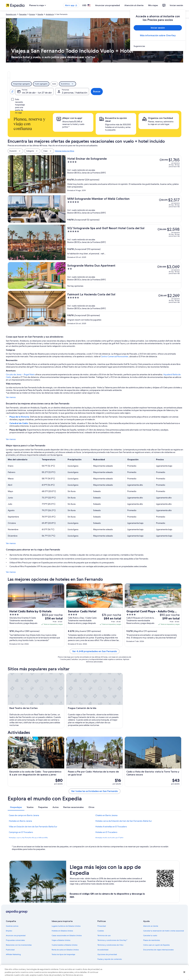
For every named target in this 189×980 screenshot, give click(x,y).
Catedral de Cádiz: (19, 423)
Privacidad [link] (102, 926)
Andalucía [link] (50, 14)
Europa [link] (32, 14)
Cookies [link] (101, 931)
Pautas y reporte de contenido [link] (110, 959)
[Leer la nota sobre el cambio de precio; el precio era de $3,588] (162, 267)
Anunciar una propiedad (107, 5)
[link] (158, 46)
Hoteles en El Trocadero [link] (106, 832)
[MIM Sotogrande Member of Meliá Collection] (123, 209)
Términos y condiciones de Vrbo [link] (110, 945)
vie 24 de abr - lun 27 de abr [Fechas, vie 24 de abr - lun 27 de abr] (105, 93)
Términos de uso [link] (104, 936)
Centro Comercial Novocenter (115, 356)
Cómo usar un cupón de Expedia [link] (156, 945)
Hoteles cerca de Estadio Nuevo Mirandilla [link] (28, 838)
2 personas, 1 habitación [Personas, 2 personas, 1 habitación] (146, 93)
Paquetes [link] (23, 14)
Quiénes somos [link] (12, 926)
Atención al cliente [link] (151, 926)
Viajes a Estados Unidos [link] (61, 940)
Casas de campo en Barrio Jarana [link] (24, 815)
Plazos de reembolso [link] (152, 940)
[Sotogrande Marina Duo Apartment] (123, 275)
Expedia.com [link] (11, 14)
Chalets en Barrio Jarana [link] (106, 815)
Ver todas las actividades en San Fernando (94, 791)
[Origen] (28, 92)
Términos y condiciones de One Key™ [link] (112, 940)
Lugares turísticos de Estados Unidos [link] (66, 926)
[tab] (67, 75)
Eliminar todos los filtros (65, 151)
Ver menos (11, 397)
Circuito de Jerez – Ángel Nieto (20, 374)
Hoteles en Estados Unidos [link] (62, 931)
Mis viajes (153, 5)
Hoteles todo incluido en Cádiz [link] (109, 838)
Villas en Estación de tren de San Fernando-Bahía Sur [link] (33, 827)
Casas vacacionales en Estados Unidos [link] (67, 936)
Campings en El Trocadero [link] (21, 832)
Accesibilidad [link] (103, 950)
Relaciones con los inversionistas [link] (19, 945)
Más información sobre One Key (158, 35)
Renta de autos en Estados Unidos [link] (65, 950)
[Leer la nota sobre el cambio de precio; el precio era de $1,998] (164, 160)
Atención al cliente (134, 5)
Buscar (172, 91)
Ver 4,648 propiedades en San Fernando (95, 651)
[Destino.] (64, 92)
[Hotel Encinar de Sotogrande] (123, 174)
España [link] (40, 14)
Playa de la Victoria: (20, 417)
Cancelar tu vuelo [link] (150, 936)
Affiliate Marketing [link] (13, 954)
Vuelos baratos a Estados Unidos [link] (65, 945)
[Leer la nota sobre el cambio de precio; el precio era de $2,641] (162, 296)
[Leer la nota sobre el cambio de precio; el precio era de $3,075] (163, 200)
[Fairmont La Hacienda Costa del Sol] (123, 309)
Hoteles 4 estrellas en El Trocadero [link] (111, 827)
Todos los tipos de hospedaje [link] (63, 954)
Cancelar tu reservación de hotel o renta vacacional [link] (164, 931)
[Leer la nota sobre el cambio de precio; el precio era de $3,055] (162, 229)
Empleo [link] (9, 931)
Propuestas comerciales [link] (15, 940)
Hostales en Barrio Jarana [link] (20, 821)
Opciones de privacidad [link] (107, 954)
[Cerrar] (184, 972)
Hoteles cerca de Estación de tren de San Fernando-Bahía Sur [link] (124, 821)
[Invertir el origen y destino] (46, 92)
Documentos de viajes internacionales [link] (158, 950)
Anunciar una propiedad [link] (16, 936)
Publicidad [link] (10, 950)
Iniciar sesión (176, 5)
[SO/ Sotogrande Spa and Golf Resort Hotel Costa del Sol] (123, 242)
